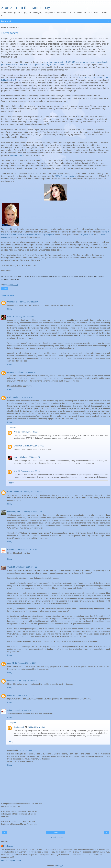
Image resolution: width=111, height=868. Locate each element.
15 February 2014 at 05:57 (29, 457)
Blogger (60, 865)
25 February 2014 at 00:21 (27, 680)
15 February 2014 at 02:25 (23, 397)
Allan (10, 710)
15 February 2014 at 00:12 (25, 372)
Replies (13, 427)
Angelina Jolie (87, 234)
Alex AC (11, 663)
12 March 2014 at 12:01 (22, 710)
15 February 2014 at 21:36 (31, 512)
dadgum (11, 549)
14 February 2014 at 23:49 (27, 302)
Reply (10, 309)
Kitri (9, 397)
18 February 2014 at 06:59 (26, 567)
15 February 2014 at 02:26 (29, 432)
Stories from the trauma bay (26, 7)
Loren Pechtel (13, 492)
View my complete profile (11, 860)
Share (5, 289)
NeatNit (10, 372)
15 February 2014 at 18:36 (31, 492)
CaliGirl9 (11, 567)
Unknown (11, 302)
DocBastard (19, 727)
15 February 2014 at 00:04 (23, 317)
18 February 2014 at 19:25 (26, 663)
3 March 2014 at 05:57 (25, 695)
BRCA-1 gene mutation (65, 176)
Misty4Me (11, 680)
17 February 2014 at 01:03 (26, 549)
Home (56, 833)
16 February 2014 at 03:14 (29, 471)
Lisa (9, 317)
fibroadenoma (16, 155)
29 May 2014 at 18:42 (36, 727)
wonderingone (14, 512)
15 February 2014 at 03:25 (33, 446)
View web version (56, 837)
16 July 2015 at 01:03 (27, 750)
